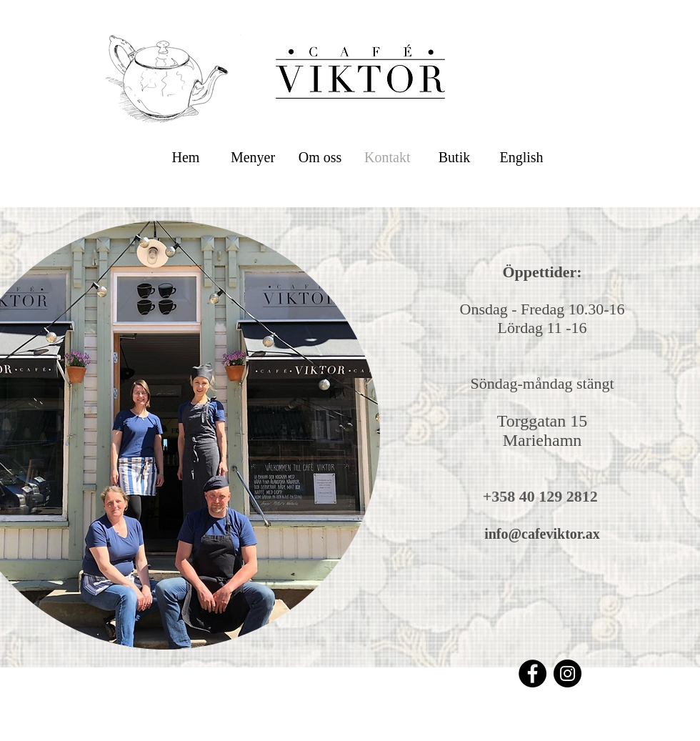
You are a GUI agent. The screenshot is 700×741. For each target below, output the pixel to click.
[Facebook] (532, 673)
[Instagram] (567, 673)
